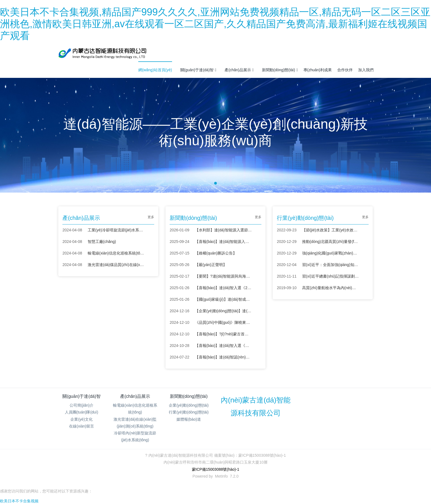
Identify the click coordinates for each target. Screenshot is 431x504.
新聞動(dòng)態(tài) (280, 70)
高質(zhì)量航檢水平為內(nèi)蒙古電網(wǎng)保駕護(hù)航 (331, 288)
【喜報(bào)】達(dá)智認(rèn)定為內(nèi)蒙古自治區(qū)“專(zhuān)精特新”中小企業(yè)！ (223, 357)
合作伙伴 (345, 70)
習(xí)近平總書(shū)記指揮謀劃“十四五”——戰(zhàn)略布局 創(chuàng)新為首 (331, 276)
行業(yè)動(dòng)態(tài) (189, 412)
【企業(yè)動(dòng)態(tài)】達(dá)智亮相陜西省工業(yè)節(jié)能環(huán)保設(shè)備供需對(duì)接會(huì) (223, 311)
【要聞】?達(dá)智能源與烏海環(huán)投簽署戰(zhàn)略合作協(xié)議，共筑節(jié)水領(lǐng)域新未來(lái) (223, 276)
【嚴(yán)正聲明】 (211, 265)
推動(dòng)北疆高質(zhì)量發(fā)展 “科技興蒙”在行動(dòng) (331, 242)
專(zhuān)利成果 (318, 70)
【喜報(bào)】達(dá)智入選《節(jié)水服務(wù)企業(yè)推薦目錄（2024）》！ (223, 346)
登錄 (353, 53)
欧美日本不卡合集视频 (19, 501)
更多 (151, 217)
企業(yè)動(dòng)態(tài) (189, 405)
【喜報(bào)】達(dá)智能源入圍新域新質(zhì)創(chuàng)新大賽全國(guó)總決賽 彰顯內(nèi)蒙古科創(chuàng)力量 (223, 242)
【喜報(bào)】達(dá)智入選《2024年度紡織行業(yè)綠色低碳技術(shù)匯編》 (223, 288)
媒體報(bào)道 (189, 419)
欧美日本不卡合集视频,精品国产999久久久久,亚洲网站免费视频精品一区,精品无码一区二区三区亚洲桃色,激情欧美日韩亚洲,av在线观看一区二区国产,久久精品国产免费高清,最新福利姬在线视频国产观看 (215, 24)
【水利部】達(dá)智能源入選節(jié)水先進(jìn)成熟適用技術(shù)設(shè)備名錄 (223, 230)
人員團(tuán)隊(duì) (81, 412)
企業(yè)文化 (81, 419)
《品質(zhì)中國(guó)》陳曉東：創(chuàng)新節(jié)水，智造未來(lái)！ (223, 322)
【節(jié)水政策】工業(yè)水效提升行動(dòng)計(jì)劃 (331, 230)
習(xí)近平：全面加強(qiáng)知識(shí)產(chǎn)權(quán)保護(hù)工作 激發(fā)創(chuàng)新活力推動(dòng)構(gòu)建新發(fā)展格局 (331, 265)
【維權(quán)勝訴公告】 (216, 253)
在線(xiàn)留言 (81, 426)
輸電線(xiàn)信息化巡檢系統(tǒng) (116, 253)
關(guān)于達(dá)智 (198, 70)
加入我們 (366, 70)
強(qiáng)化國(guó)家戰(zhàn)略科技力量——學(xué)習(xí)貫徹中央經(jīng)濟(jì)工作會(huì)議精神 (331, 253)
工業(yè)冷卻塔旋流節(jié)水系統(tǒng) (116, 230)
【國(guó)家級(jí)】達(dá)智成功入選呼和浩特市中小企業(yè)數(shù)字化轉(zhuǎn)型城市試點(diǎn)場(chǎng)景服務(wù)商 (223, 299)
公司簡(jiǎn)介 (81, 405)
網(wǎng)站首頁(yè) (155, 70)
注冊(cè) (368, 53)
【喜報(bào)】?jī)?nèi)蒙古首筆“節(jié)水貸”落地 (223, 334)
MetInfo (221, 476)
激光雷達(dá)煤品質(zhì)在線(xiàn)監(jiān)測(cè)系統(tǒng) (116, 265)
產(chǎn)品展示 (239, 70)
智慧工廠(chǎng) (102, 242)
